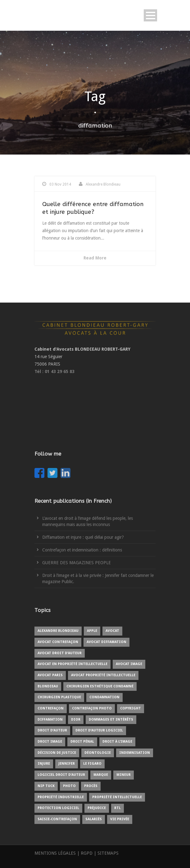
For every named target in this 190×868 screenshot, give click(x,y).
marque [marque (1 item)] (101, 775)
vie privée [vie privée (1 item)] (120, 819)
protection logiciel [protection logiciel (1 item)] (58, 808)
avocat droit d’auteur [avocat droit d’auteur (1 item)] (60, 653)
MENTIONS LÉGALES (55, 853)
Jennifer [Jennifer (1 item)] (67, 764)
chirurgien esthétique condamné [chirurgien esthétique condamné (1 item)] (100, 686)
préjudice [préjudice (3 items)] (97, 808)
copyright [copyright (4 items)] (131, 708)
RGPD (87, 853)
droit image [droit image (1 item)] (50, 742)
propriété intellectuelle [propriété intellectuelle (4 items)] (117, 797)
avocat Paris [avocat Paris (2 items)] (50, 675)
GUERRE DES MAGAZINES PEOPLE (77, 563)
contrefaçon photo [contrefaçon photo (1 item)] (92, 708)
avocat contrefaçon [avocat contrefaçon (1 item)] (58, 642)
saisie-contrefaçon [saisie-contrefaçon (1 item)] (57, 819)
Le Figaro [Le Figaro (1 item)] (92, 764)
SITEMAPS (108, 853)
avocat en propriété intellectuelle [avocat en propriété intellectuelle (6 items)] (72, 664)
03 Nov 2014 (60, 184)
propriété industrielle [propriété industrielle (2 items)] (61, 797)
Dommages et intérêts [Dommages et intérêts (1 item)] (111, 720)
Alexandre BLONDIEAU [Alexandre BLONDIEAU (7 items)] (58, 631)
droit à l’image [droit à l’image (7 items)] (117, 742)
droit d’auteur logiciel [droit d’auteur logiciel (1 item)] (99, 730)
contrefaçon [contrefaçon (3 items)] (51, 708)
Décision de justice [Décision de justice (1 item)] (57, 753)
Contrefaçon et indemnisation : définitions (82, 550)
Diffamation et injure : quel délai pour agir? (83, 537)
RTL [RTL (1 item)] (118, 808)
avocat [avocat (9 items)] (112, 631)
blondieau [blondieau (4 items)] (48, 686)
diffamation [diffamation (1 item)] (50, 720)
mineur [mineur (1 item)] (124, 775)
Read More (95, 258)
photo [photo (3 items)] (69, 786)
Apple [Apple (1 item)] (92, 631)
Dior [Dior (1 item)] (76, 720)
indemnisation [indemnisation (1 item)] (135, 753)
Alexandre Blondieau (103, 184)
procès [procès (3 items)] (91, 786)
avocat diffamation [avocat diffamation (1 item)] (106, 642)
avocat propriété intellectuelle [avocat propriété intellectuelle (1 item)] (103, 675)
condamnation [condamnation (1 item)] (104, 697)
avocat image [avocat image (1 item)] (129, 664)
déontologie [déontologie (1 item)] (98, 753)
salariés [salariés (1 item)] (94, 819)
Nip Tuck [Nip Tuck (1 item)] (46, 786)
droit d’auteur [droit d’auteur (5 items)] (52, 730)
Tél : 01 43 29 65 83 (54, 371)
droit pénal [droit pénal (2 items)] (82, 742)
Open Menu (150, 15)
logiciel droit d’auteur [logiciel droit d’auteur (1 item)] (61, 775)
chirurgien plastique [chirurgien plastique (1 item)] (59, 697)
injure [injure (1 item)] (44, 764)
